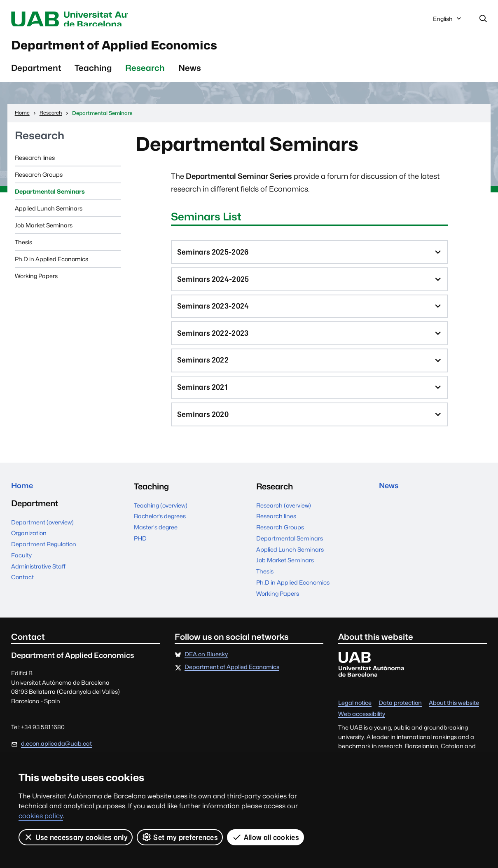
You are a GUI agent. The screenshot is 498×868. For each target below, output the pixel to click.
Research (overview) (284, 520)
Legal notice (355, 718)
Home (23, 502)
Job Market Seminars (44, 230)
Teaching (93, 73)
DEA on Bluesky (206, 670)
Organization (29, 550)
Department (36, 73)
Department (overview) (42, 539)
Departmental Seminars (50, 197)
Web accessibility (362, 729)
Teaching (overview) (161, 520)
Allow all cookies (266, 837)
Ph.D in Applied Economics (51, 264)
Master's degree (156, 542)
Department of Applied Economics (140, 48)
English (448, 21)
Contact (22, 594)
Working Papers (36, 281)
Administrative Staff (38, 583)
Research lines (35, 163)
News (190, 73)
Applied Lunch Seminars (49, 214)
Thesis (23, 247)
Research (145, 73)
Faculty (21, 572)
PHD (140, 553)
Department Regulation (44, 561)
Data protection (400, 718)
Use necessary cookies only (76, 837)
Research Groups (39, 180)
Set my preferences (180, 837)
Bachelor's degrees (160, 531)
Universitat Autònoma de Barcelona (88, 20)
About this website (454, 718)
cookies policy (41, 816)
